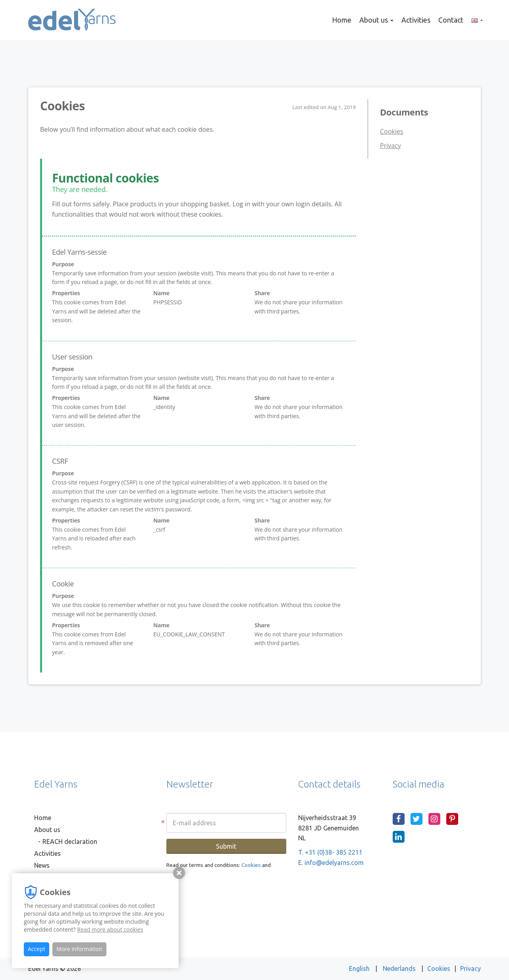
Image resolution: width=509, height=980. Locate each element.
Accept (37, 949)
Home (342, 20)
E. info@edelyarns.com (331, 863)
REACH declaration (70, 842)
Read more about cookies (110, 929)
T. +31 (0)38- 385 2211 (330, 852)
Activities (416, 20)
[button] (477, 20)
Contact (451, 20)
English (360, 968)
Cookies (391, 131)
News (42, 865)
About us (376, 20)
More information (79, 949)
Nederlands (400, 968)
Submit (226, 846)
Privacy (390, 146)
